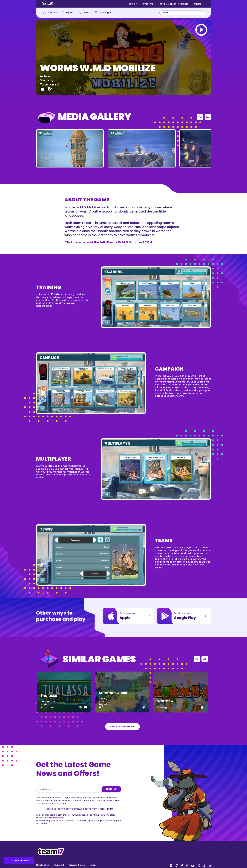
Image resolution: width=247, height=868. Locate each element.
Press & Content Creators (174, 4)
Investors (148, 4)
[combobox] (183, 13)
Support (199, 4)
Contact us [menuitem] (43, 865)
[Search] (202, 13)
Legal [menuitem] (93, 865)
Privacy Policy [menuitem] (77, 865)
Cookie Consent (19, 861)
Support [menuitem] (59, 865)
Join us (133, 4)
